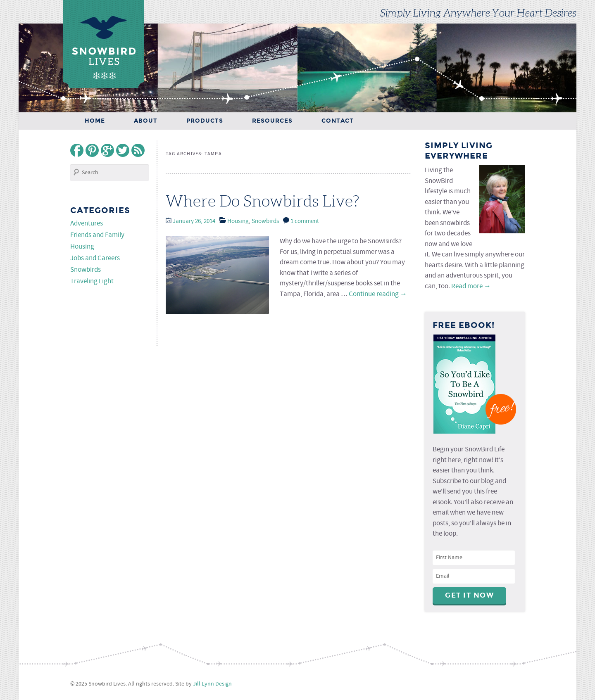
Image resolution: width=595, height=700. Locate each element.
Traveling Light (92, 281)
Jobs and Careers (95, 258)
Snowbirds (265, 221)
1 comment (305, 221)
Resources (272, 121)
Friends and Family (97, 235)
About (146, 121)
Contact (338, 121)
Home (95, 121)
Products (205, 121)
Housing (238, 221)
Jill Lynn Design (212, 684)
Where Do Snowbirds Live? (263, 201)
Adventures (87, 224)
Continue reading (378, 294)
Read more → (471, 286)
